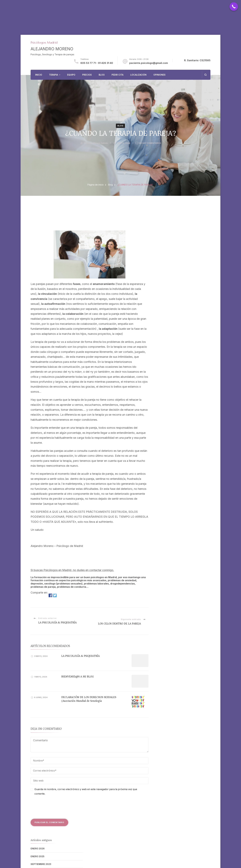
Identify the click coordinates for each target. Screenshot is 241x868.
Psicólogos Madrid (44, 43)
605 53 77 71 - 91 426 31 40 (97, 63)
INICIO (39, 75)
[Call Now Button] (234, 7)
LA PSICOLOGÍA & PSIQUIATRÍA (80, 656)
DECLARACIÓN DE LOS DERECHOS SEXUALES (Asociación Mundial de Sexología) (89, 699)
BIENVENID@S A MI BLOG (78, 677)
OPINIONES (159, 75)
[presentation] (54, 807)
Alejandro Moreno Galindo (96, 143)
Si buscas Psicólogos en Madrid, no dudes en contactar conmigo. (72, 570)
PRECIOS (87, 75)
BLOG (102, 75)
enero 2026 (38, 849)
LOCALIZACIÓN (138, 75)
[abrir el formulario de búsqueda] (205, 75)
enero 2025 (38, 856)
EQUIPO (71, 75)
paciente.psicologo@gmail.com (149, 63)
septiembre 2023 (41, 864)
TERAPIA (53, 75)
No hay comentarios (150, 143)
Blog (120, 126)
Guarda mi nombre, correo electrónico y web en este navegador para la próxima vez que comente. (86, 791)
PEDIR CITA (118, 75)
